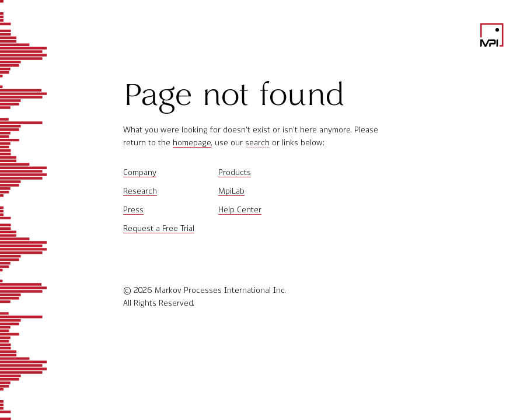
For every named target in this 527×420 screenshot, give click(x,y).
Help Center (240, 210)
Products (235, 172)
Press (133, 210)
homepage (192, 143)
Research (140, 191)
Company (140, 172)
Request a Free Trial (159, 228)
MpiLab (231, 191)
